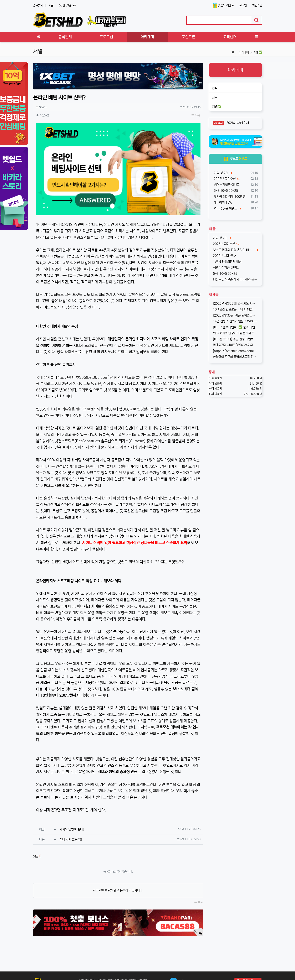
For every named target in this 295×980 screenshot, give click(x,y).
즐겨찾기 (38, 5)
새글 (51, 5)
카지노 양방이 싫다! (72, 829)
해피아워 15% (222, 202)
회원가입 (257, 5)
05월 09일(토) (67, 5)
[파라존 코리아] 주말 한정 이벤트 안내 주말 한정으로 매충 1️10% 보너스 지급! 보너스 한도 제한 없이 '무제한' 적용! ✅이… (235, 339)
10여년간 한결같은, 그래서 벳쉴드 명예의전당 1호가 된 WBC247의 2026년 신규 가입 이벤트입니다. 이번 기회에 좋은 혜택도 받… (235, 309)
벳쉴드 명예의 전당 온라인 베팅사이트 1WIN (234, 250)
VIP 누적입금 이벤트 (226, 185)
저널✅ (258, 52)
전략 (215, 88)
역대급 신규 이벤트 (225, 208)
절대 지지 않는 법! (71, 840)
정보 (215, 97)
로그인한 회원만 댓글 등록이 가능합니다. (118, 890)
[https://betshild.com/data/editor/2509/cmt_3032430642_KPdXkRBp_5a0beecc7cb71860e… (235, 351)
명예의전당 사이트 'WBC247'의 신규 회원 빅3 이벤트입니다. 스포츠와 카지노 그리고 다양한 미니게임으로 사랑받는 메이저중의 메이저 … (235, 345)
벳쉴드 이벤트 (223, 6)
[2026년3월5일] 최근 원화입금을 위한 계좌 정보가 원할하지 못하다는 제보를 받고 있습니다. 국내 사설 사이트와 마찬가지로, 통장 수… (235, 315)
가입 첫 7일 (221, 173)
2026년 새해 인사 (237, 123)
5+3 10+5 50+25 (225, 191)
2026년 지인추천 (224, 179)
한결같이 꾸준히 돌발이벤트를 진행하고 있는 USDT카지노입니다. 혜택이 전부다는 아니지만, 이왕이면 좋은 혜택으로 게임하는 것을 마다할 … (235, 357)
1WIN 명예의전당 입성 (227, 262)
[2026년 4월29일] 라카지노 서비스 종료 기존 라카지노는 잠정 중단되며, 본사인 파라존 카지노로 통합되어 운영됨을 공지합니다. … (235, 304)
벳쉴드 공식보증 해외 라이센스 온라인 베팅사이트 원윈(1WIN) (235, 279)
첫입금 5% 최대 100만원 (229, 197)
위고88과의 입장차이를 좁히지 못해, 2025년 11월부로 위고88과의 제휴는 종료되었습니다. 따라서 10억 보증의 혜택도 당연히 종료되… (235, 333)
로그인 (243, 5)
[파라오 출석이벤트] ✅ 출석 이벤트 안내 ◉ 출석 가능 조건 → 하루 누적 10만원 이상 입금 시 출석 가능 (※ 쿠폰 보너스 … (235, 327)
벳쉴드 (235, 159)
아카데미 (244, 52)
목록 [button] (196, 115)
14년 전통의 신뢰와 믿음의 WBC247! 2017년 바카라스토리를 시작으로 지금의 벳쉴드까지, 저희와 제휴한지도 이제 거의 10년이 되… (235, 321)
